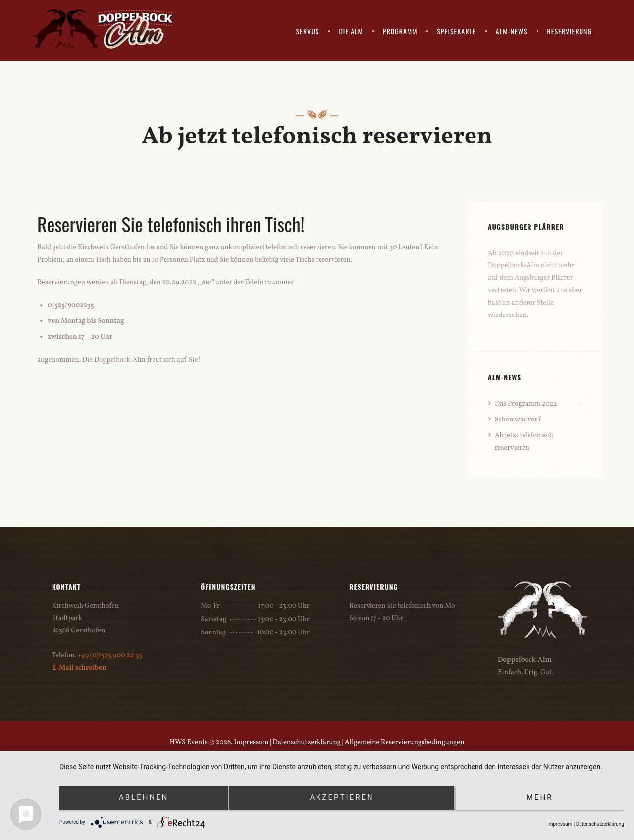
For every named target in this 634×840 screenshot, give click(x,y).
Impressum (251, 743)
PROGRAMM (400, 31)
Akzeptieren (342, 797)
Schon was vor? (518, 420)
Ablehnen (144, 797)
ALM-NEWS (512, 31)
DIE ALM (351, 31)
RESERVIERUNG (570, 31)
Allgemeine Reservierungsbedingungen (404, 743)
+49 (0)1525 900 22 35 (110, 656)
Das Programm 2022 (526, 404)
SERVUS (308, 31)
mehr (540, 797)
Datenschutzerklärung (307, 743)
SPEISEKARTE (456, 31)
